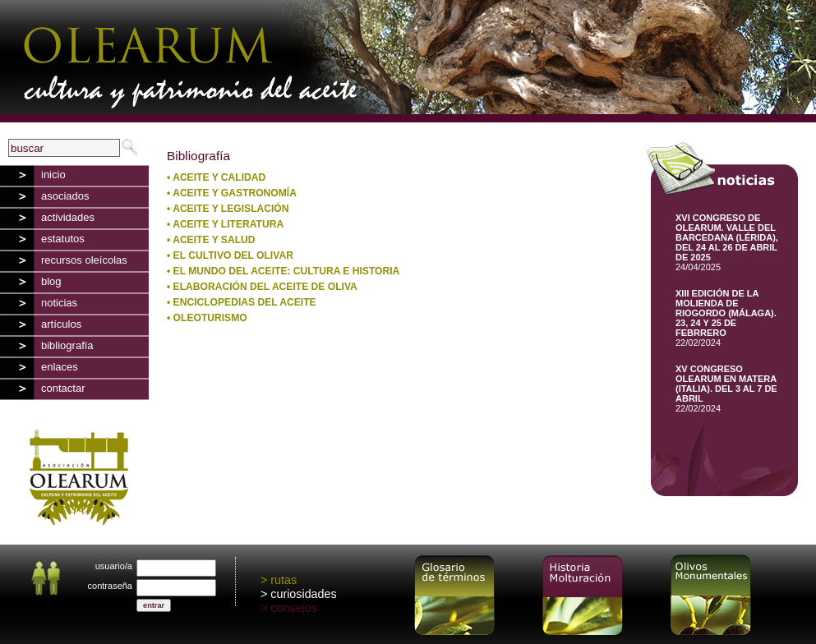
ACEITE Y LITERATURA (228, 224)
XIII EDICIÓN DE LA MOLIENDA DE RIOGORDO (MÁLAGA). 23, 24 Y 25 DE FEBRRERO (726, 313)
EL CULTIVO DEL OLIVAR (233, 255)
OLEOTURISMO (210, 318)
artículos (61, 324)
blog (51, 281)
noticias (59, 303)
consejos (293, 608)
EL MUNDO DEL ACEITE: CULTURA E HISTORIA (287, 271)
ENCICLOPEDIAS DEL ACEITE (245, 302)
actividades (68, 217)
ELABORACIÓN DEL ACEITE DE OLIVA (265, 287)
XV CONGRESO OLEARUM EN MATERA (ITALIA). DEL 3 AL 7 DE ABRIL (726, 384)
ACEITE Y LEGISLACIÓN (231, 209)
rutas (284, 580)
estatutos (63, 239)
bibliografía (67, 345)
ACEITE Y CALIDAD (219, 177)
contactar (63, 388)
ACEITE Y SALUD (214, 240)
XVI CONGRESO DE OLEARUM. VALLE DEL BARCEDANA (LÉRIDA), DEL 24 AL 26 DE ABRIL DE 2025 (727, 237)
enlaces (60, 367)
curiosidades (303, 594)
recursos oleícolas (84, 260)
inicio (53, 175)
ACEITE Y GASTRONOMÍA (235, 193)
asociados (65, 196)
